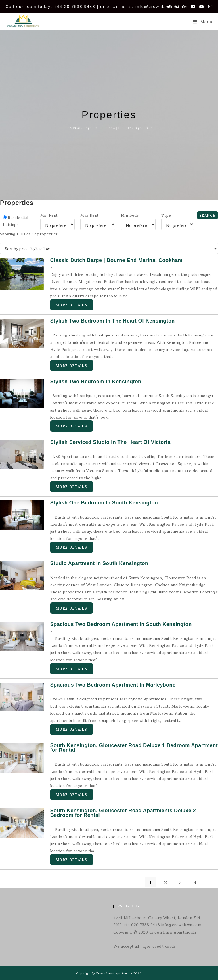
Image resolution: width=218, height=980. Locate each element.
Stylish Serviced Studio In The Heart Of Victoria (110, 442)
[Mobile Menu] (203, 22)
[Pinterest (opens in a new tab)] (177, 7)
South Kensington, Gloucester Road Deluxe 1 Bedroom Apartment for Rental (134, 748)
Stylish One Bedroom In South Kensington (104, 503)
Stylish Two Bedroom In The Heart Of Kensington (113, 321)
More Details (72, 305)
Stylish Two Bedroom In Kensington (96, 382)
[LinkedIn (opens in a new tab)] (193, 7)
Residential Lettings (16, 221)
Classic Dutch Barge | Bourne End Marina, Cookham (116, 260)
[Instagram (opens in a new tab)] (185, 7)
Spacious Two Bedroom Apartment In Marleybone (113, 685)
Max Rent (89, 215)
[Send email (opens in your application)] (209, 7)
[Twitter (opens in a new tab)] (169, 7)
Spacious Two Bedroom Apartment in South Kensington (121, 624)
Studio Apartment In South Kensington (99, 563)
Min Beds (130, 215)
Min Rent (49, 215)
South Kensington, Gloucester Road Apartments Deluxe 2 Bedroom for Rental (123, 813)
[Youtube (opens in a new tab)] (202, 7)
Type (166, 215)
